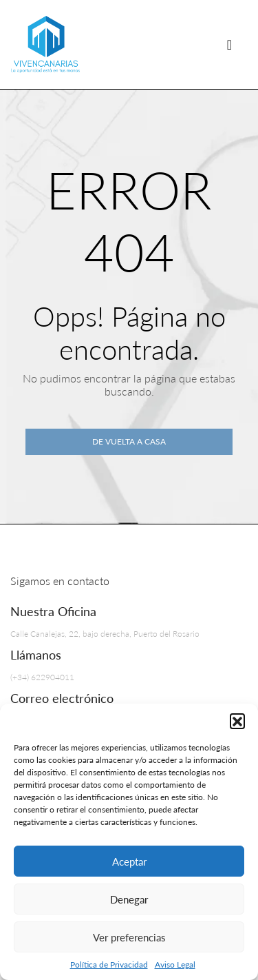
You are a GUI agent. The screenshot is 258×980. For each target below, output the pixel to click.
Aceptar (129, 861)
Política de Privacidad (109, 964)
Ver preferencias (129, 937)
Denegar (129, 899)
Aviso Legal (175, 964)
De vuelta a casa (129, 441)
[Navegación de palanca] (229, 44)
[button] (237, 721)
